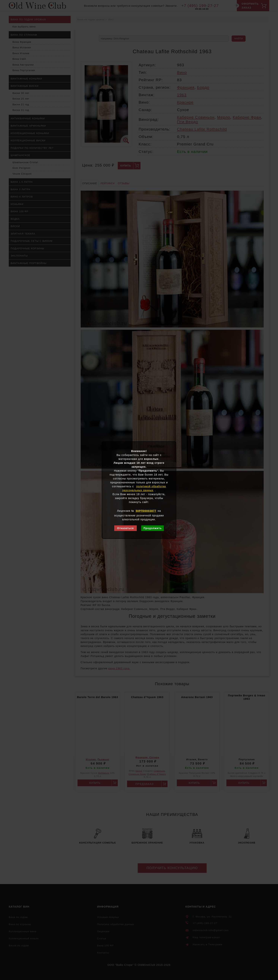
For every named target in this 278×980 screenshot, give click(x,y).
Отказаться (125, 528)
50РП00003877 (146, 511)
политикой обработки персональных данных (144, 488)
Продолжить (153, 528)
